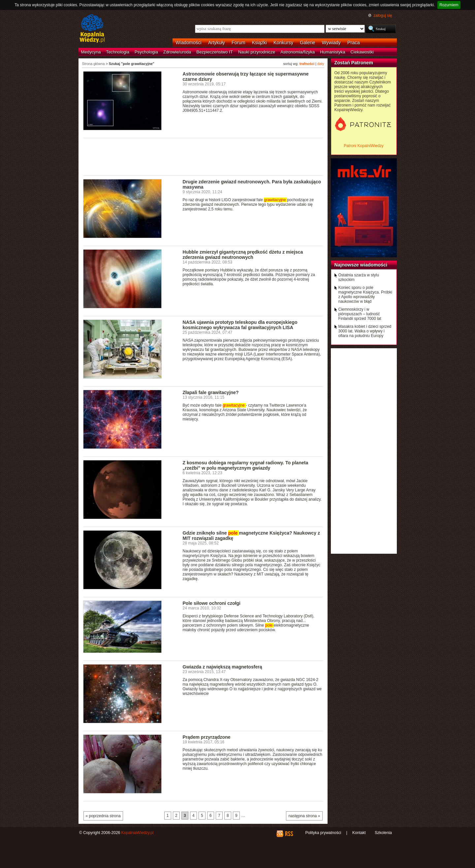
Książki (260, 43)
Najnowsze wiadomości (361, 265)
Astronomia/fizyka (298, 52)
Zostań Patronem (354, 63)
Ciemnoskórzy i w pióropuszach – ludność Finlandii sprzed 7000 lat (360, 314)
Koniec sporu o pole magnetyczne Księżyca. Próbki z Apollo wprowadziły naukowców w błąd (365, 294)
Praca (354, 43)
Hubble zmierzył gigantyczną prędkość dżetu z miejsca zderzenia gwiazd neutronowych (243, 255)
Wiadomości (189, 43)
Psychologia (146, 52)
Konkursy (283, 43)
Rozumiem (449, 5)
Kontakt (359, 833)
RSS (289, 834)
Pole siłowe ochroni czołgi (212, 603)
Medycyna (91, 52)
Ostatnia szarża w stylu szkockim (359, 277)
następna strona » (304, 816)
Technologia (118, 52)
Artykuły (217, 43)
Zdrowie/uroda (177, 52)
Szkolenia (383, 833)
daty (321, 64)
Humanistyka (332, 52)
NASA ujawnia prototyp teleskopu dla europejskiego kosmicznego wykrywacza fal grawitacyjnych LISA (240, 325)
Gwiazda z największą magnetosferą (222, 667)
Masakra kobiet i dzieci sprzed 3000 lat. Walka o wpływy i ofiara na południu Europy (365, 331)
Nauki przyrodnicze (257, 52)
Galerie (307, 43)
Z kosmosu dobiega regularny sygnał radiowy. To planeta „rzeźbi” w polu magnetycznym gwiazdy (246, 465)
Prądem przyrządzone (207, 737)
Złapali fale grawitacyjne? (211, 392)
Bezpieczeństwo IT (215, 52)
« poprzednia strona (103, 816)
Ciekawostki (362, 52)
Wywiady (331, 43)
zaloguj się (383, 15)
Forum (238, 43)
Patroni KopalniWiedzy (364, 146)
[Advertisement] (203, 156)
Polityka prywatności (323, 833)
